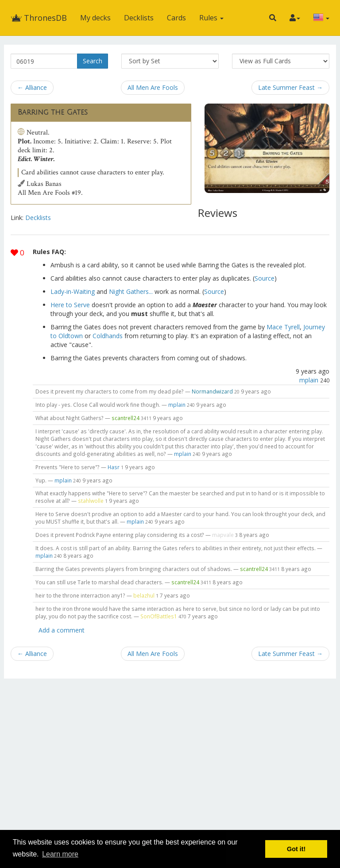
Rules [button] (211, 18)
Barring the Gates (53, 112)
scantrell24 (126, 418)
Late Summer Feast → (290, 87)
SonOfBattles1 (159, 616)
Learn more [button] (60, 854)
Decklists (139, 18)
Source (265, 278)
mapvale (223, 535)
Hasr (114, 467)
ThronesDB (39, 18)
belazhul (144, 595)
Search (93, 61)
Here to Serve (70, 305)
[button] (273, 18)
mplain (309, 380)
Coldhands (108, 336)
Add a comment (62, 630)
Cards (176, 18)
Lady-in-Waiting (73, 291)
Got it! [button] (296, 849)
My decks (95, 18)
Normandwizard (212, 391)
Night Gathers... (131, 291)
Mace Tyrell (283, 327)
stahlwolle (91, 501)
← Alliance (32, 87)
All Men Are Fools (153, 87)
